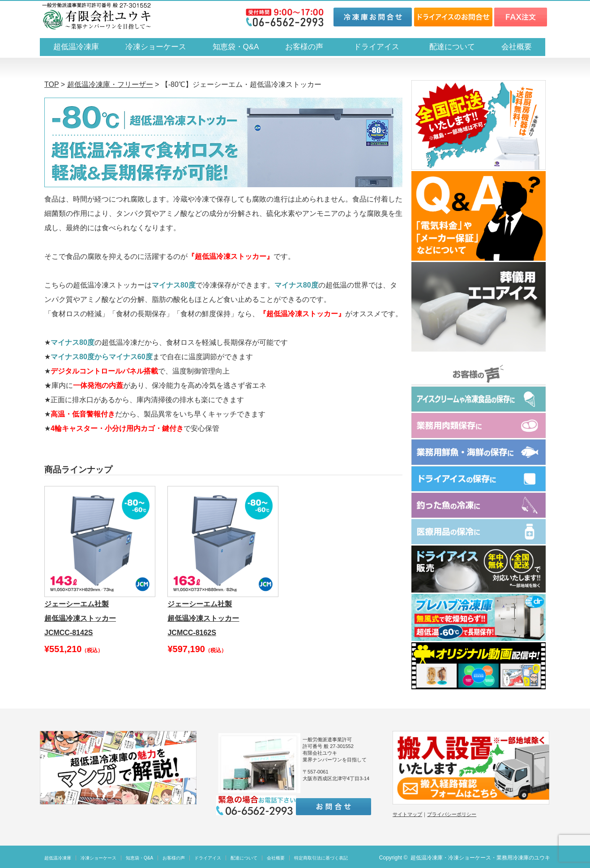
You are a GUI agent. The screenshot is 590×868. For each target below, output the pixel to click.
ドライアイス (380, 47)
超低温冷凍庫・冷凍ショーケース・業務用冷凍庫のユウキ (480, 858)
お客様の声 (304, 47)
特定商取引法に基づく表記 (321, 858)
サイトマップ (407, 814)
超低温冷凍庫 (76, 47)
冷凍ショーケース (156, 47)
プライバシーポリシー (452, 814)
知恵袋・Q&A (236, 47)
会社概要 (517, 47)
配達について (452, 47)
